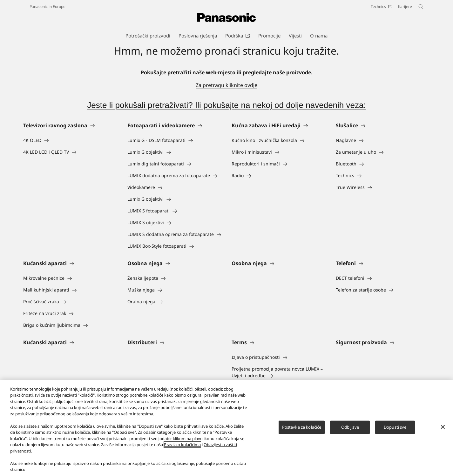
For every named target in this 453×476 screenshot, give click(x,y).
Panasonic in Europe (47, 7)
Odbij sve (350, 427)
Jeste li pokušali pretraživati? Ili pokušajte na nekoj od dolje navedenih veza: (226, 105)
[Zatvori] (443, 427)
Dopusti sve (395, 427)
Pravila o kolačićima (182, 445)
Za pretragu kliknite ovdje (226, 85)
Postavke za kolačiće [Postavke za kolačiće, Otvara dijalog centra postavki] (302, 427)
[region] (226, 428)
